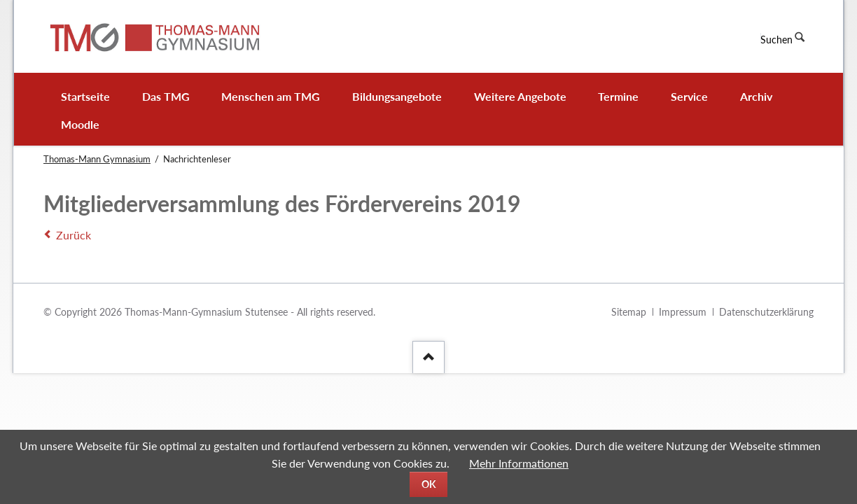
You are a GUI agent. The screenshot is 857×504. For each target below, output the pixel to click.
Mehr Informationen (519, 463)
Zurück (74, 235)
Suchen (776, 40)
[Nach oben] (428, 357)
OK (429, 484)
